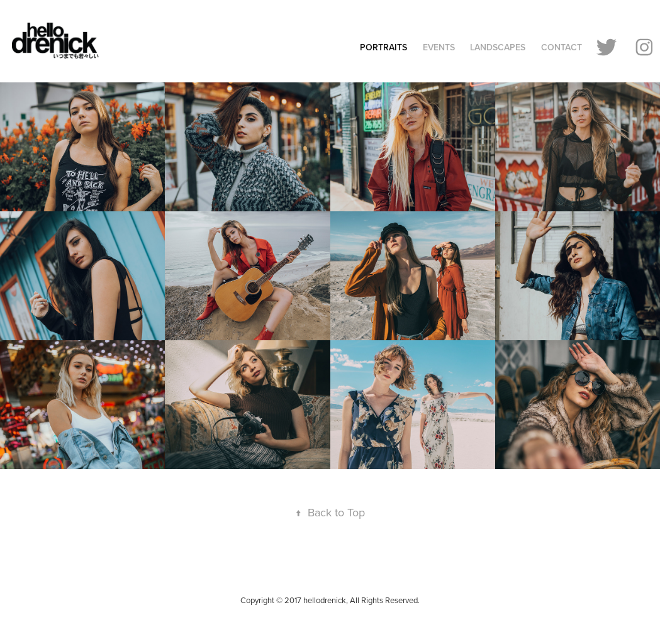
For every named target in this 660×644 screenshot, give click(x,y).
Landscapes (498, 47)
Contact (562, 47)
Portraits (383, 47)
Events (439, 47)
